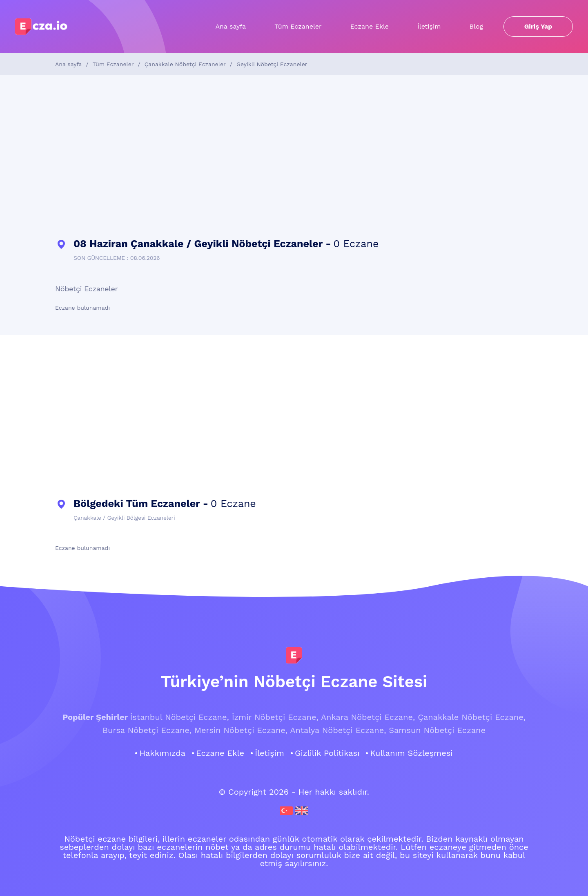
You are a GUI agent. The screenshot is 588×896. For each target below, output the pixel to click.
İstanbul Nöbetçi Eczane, (179, 717)
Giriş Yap (538, 26)
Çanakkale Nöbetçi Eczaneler (185, 64)
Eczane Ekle (370, 26)
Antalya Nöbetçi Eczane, (338, 730)
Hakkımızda (162, 753)
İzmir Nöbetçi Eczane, (275, 717)
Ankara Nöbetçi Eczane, (368, 717)
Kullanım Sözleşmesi (411, 753)
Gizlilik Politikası (327, 753)
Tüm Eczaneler (298, 26)
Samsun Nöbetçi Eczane (437, 730)
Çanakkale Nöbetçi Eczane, (472, 717)
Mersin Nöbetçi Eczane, (241, 730)
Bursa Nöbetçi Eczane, (147, 730)
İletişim (429, 26)
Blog (476, 26)
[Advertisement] (294, 157)
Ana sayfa (231, 26)
